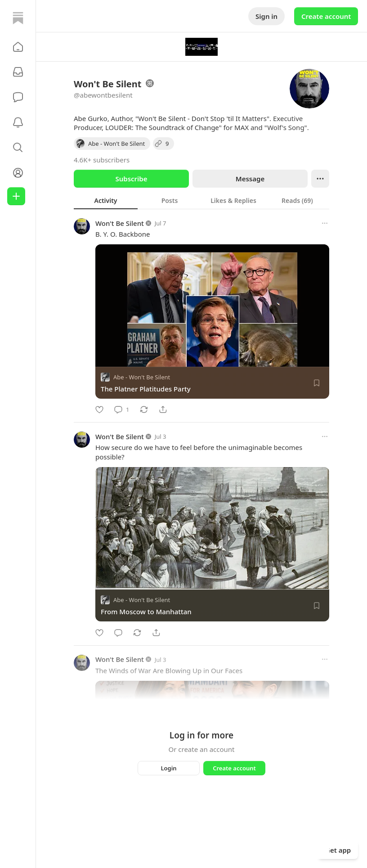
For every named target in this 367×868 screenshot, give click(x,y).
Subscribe (131, 179)
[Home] (18, 18)
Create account (326, 16)
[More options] (325, 223)
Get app (338, 850)
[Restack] (144, 409)
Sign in (266, 16)
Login (168, 768)
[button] (18, 47)
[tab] (106, 200)
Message (250, 179)
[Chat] (18, 97)
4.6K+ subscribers (102, 160)
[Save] (317, 383)
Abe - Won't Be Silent (142, 377)
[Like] (99, 409)
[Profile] (18, 173)
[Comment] (122, 409)
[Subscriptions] (18, 72)
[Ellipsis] (320, 179)
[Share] (163, 409)
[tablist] (201, 200)
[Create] (16, 196)
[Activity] (18, 122)
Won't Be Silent (120, 223)
